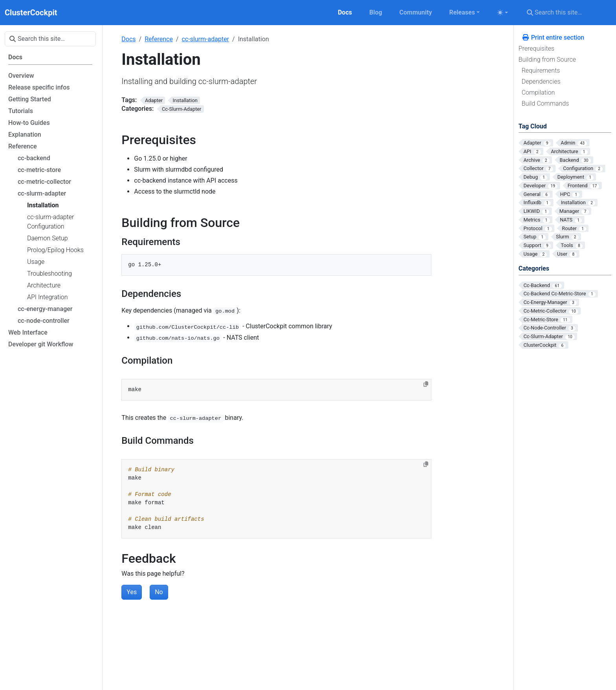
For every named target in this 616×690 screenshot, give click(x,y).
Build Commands (545, 103)
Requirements (541, 70)
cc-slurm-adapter (205, 39)
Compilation (538, 92)
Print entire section (553, 38)
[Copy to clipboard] (426, 384)
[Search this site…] (567, 13)
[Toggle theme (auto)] (502, 13)
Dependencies (541, 81)
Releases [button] (462, 12)
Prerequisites (536, 49)
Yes (132, 592)
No (159, 592)
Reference (159, 39)
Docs (128, 39)
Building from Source (547, 59)
